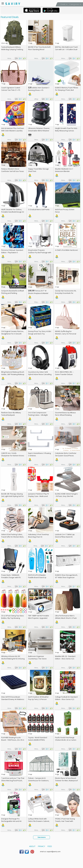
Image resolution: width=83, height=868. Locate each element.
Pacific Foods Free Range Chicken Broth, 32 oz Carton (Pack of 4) (66, 740)
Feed (50, 846)
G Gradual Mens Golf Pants (39, 209)
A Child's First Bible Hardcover (66, 250)
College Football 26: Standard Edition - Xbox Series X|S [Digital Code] (66, 699)
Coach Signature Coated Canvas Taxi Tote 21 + (11, 89)
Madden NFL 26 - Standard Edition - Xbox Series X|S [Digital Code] (65, 659)
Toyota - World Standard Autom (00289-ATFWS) (38, 739)
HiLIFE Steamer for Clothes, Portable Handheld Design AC (13, 211)
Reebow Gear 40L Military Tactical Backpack (11, 414)
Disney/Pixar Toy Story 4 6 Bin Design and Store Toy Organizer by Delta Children (40, 334)
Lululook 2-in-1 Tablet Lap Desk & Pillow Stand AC (65, 536)
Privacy (41, 846)
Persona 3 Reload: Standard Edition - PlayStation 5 (12, 251)
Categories (74, 4)
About (32, 846)
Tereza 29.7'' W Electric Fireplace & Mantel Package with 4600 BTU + (39, 293)
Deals (63, 4)
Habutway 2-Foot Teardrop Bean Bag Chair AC (39, 536)
